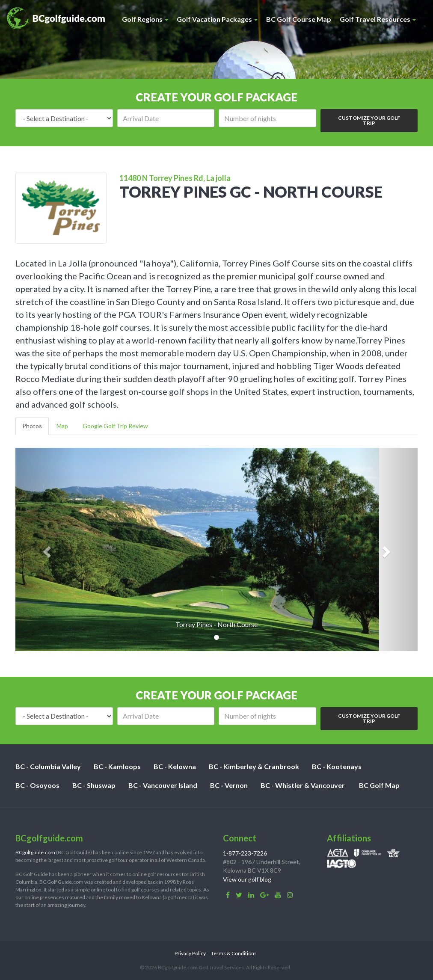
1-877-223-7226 (245, 853)
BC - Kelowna (175, 766)
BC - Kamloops (117, 766)
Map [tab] (62, 426)
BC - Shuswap (94, 785)
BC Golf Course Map (299, 19)
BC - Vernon (229, 785)
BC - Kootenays (337, 766)
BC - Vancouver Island (163, 785)
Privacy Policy (190, 953)
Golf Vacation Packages (217, 19)
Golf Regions (145, 19)
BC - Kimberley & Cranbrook (254, 766)
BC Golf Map (379, 785)
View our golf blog (247, 879)
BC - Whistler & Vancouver (303, 785)
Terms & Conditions (234, 953)
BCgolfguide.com (35, 852)
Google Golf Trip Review (115, 426)
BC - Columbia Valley (48, 766)
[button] (46, 549)
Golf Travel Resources (378, 19)
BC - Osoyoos (37, 785)
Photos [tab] (32, 426)
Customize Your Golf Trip (369, 120)
